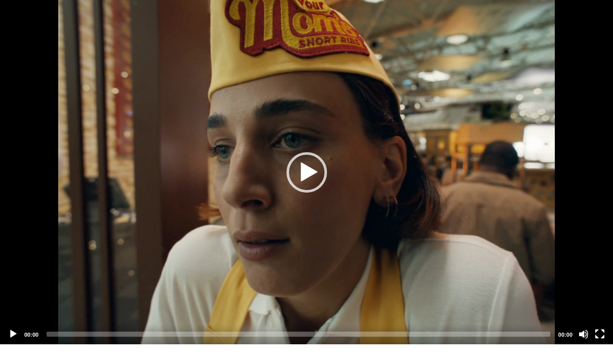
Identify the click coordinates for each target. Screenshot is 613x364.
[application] (306, 172)
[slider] (298, 334)
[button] (307, 172)
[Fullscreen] (600, 334)
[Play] (13, 334)
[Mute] (584, 334)
